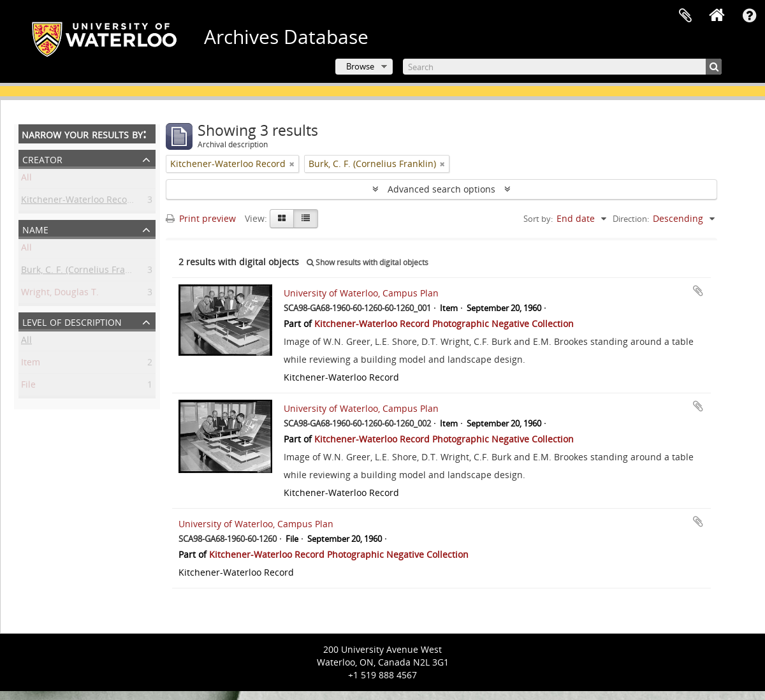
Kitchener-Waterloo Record (79, 202)
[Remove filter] (292, 164)
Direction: (631, 219)
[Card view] (282, 219)
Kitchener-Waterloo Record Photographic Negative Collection (444, 324)
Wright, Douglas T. (60, 294)
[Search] (562, 67)
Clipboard (685, 16)
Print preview (201, 218)
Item (31, 364)
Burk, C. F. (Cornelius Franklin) (85, 272)
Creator (42, 158)
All (26, 179)
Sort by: (538, 219)
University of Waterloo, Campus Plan (361, 293)
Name (35, 229)
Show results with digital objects (368, 262)
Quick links (749, 16)
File (28, 387)
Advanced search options (441, 189)
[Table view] (306, 219)
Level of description (72, 321)
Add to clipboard (698, 291)
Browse (360, 66)
